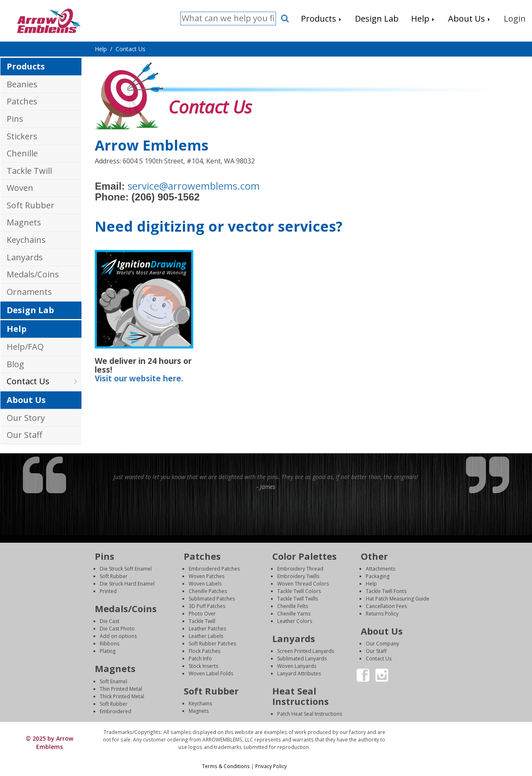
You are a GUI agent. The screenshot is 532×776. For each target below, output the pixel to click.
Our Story (26, 418)
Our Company (382, 644)
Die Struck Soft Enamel (126, 569)
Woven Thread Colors (303, 584)
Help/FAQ (25, 347)
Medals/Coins (33, 274)
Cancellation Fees (386, 606)
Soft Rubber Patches (212, 644)
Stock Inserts (203, 666)
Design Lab (30, 310)
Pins (15, 119)
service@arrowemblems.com (194, 186)
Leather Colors (295, 621)
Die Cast (110, 621)
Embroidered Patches (214, 569)
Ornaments (29, 292)
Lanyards (25, 257)
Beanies (22, 84)
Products (26, 66)
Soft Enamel (113, 681)
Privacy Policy (271, 766)
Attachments (381, 569)
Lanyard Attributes (299, 673)
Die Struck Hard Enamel (127, 584)
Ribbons (110, 644)
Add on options (118, 636)
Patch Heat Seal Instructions (310, 714)
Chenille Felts (293, 606)
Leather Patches (207, 629)
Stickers (22, 136)
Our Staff (24, 435)
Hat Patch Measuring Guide (398, 599)
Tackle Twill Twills (298, 599)
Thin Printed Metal (121, 689)
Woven (20, 188)
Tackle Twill (29, 171)
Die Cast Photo (117, 629)
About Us (26, 400)
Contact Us (28, 381)
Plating (108, 651)
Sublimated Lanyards (302, 659)
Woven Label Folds (211, 673)
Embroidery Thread (300, 569)
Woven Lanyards (297, 666)
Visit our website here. (139, 378)
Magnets (24, 222)
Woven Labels (205, 584)
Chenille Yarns (294, 614)
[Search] (228, 19)
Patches (22, 101)
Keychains (26, 240)
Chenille (22, 153)
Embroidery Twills (298, 576)
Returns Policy (382, 614)
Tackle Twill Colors (299, 591)
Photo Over (202, 614)
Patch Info (200, 659)
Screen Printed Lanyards (306, 651)
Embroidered (116, 711)
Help (17, 329)
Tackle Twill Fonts (386, 591)
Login (461, 732)
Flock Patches (204, 651)
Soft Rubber (31, 205)
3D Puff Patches (207, 606)
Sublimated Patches (212, 599)
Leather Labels (206, 636)
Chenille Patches (208, 591)
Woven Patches (207, 576)
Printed (108, 591)
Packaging (378, 576)
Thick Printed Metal (122, 696)
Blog (15, 364)
